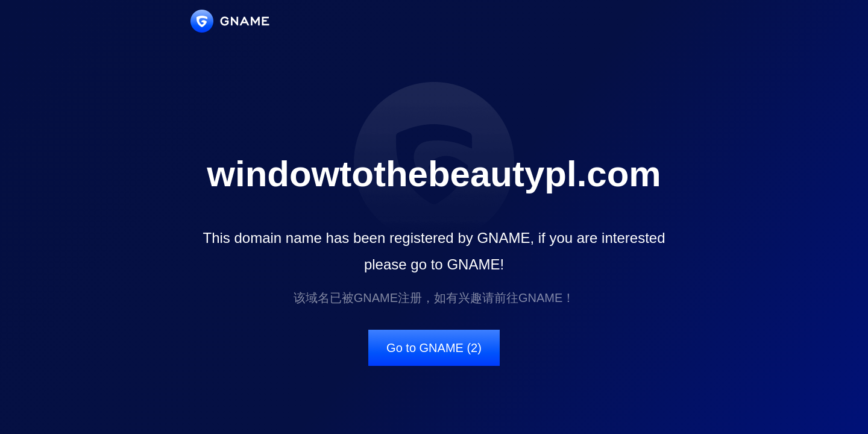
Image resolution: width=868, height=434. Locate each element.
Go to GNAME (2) (434, 348)
